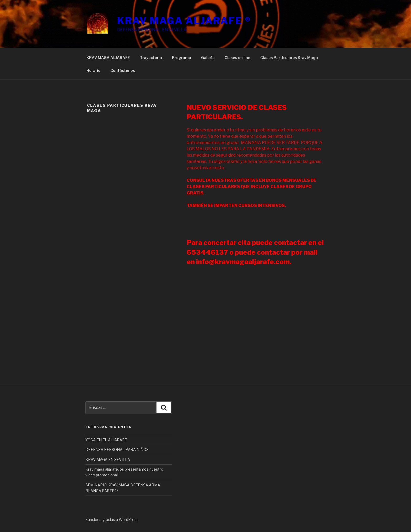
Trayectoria (151, 58)
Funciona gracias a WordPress (112, 520)
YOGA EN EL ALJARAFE (106, 440)
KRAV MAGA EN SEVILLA (108, 459)
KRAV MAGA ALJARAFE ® (184, 21)
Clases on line (237, 58)
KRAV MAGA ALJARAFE (108, 58)
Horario (93, 70)
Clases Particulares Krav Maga (289, 58)
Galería (208, 58)
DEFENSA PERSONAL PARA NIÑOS (117, 449)
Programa (182, 58)
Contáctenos (123, 70)
